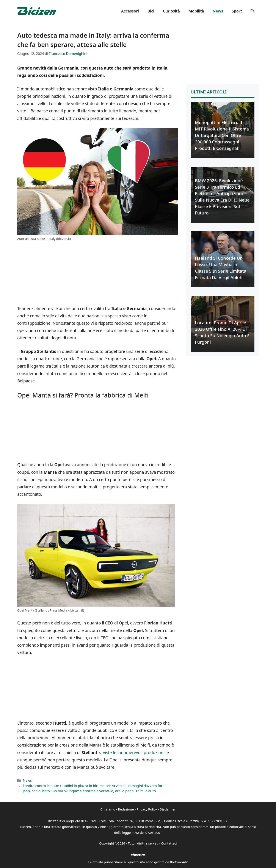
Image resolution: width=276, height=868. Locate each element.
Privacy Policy (147, 809)
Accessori (130, 11)
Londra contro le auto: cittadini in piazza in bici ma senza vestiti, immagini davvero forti (94, 786)
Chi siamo (108, 809)
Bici (151, 11)
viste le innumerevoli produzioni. (134, 753)
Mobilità (196, 11)
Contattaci (169, 843)
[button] (252, 11)
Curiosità (171, 11)
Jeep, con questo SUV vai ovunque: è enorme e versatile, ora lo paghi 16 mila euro (89, 791)
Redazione (126, 809)
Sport (237, 11)
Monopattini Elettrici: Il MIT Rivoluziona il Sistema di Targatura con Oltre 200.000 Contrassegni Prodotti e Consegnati (222, 135)
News (218, 11)
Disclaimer (168, 809)
